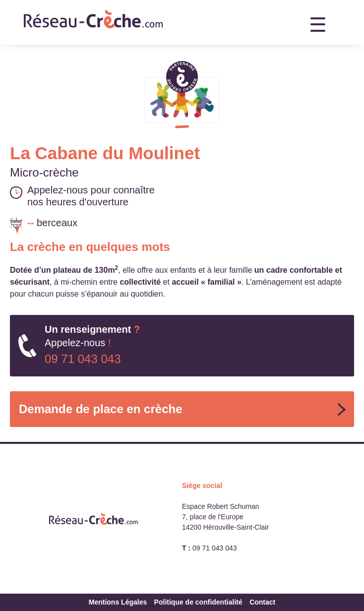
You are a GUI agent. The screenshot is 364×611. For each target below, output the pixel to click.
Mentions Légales (118, 602)
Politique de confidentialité (198, 602)
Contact (262, 602)
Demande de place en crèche (100, 409)
